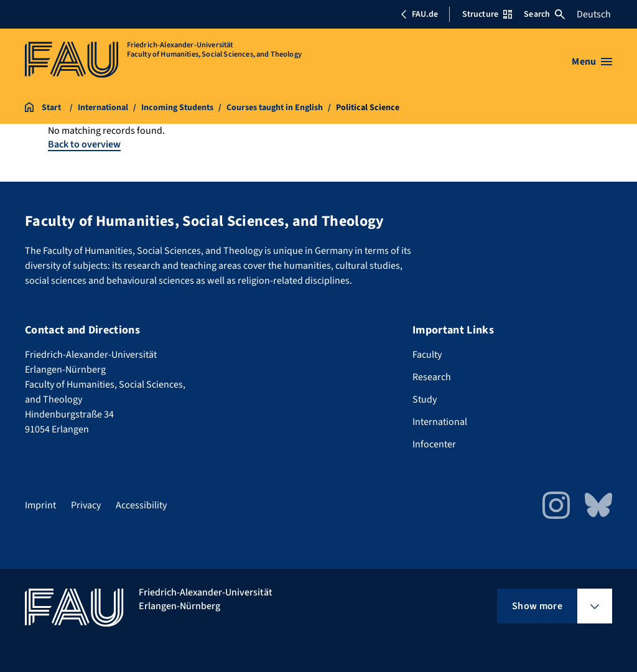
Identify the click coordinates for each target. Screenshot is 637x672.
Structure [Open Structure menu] (487, 14)
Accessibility (141, 505)
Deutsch (594, 14)
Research (432, 377)
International (440, 422)
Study (425, 399)
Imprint (40, 505)
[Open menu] (592, 62)
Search (544, 14)
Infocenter (434, 444)
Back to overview (84, 144)
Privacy (86, 505)
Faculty (427, 355)
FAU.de (419, 14)
